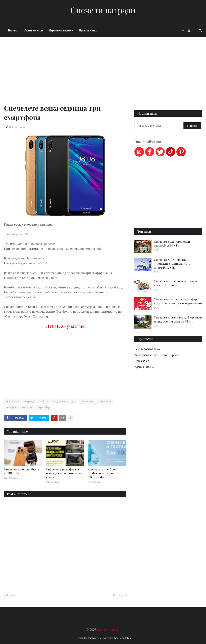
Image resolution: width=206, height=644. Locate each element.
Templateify (94, 638)
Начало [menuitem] (13, 30)
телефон (11, 407)
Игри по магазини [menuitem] (61, 30)
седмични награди (64, 401)
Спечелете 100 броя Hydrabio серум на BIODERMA (102, 473)
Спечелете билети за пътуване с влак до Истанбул (177, 283)
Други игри (12, 401)
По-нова (11, 595)
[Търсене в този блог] (159, 126)
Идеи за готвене (144, 367)
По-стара (119, 595)
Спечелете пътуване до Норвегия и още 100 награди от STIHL (178, 319)
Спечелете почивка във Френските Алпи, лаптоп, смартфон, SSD (172, 264)
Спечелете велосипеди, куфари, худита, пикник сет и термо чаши (178, 301)
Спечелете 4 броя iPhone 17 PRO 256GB (22, 471)
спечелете (105, 401)
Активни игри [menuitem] (34, 30)
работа (44, 401)
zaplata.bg (43, 407)
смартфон (87, 401)
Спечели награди (103, 10)
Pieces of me (142, 361)
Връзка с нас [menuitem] (88, 30)
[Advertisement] (65, 75)
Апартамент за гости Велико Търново (157, 355)
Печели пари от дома (147, 349)
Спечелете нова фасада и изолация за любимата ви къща (64, 473)
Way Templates (122, 638)
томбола (27, 407)
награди (29, 401)
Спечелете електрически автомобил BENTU (172, 243)
